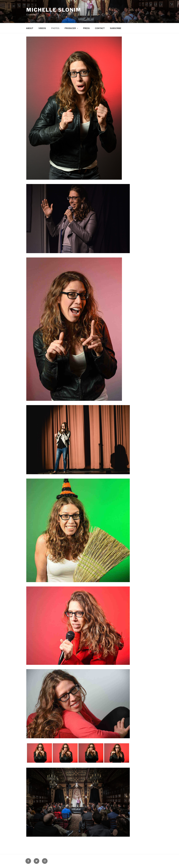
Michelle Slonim (54, 10)
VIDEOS (42, 28)
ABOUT (30, 28)
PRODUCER (72, 28)
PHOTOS (55, 28)
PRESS (86, 28)
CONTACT (100, 28)
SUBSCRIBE (116, 28)
